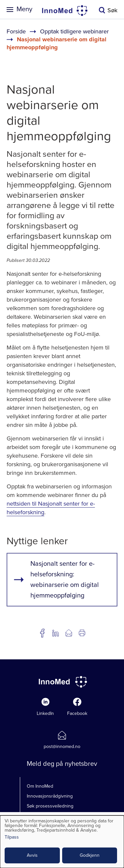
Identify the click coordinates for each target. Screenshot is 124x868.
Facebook (77, 713)
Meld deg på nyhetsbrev (62, 764)
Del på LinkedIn (56, 633)
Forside (16, 31)
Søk (112, 10)
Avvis (32, 855)
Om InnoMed (40, 786)
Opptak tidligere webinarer (74, 31)
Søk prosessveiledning (50, 806)
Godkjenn (90, 855)
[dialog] (62, 842)
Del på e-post (69, 633)
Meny (24, 9)
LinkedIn (45, 713)
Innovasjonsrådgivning (50, 796)
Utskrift (82, 633)
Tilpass (12, 837)
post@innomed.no (62, 746)
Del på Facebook (42, 633)
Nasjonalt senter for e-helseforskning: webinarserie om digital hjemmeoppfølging (65, 580)
